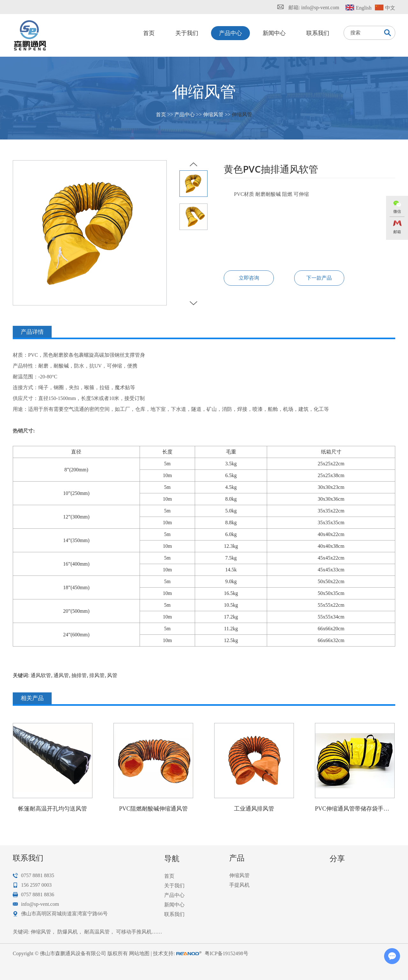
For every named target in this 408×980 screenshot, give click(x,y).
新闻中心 (274, 33)
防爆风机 (68, 932)
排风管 (97, 675)
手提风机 (239, 885)
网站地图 (139, 953)
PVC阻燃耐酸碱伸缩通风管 (153, 809)
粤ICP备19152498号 (226, 953)
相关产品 (32, 698)
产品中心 (230, 33)
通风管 (61, 675)
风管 (112, 675)
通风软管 (41, 675)
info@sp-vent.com (320, 7)
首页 (149, 33)
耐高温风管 (97, 932)
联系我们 (318, 33)
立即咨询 (249, 278)
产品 (237, 858)
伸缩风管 (213, 114)
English (364, 8)
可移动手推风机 (134, 932)
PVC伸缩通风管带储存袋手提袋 (355, 809)
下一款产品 (319, 278)
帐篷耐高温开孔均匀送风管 (53, 809)
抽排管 (79, 675)
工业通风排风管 (254, 809)
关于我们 (187, 33)
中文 (390, 8)
